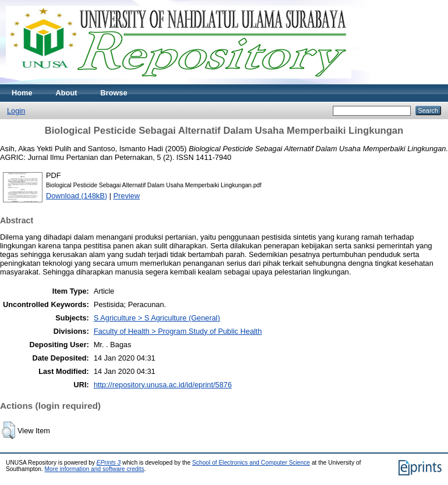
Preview (127, 196)
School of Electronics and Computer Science (251, 463)
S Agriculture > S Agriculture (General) (157, 318)
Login (16, 111)
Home (22, 93)
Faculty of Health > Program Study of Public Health (178, 331)
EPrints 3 (109, 463)
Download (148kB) (77, 196)
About (67, 93)
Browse (114, 93)
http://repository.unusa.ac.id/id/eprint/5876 (163, 385)
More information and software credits (95, 469)
